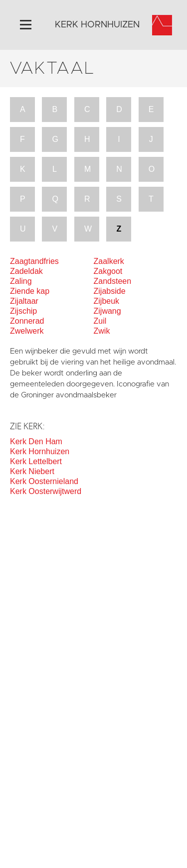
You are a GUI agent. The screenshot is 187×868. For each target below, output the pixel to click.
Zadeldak (26, 271)
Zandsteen (113, 281)
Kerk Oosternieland (44, 481)
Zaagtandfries (34, 261)
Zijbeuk (107, 301)
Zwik (102, 331)
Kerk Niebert (32, 471)
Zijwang (107, 311)
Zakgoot (108, 271)
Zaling (21, 281)
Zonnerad (27, 321)
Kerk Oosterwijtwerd (46, 491)
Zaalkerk (109, 261)
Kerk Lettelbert (36, 461)
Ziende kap (30, 291)
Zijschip (23, 311)
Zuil (100, 321)
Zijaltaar (24, 301)
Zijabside (110, 291)
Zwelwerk (27, 331)
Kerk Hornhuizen (40, 451)
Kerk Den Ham (36, 441)
